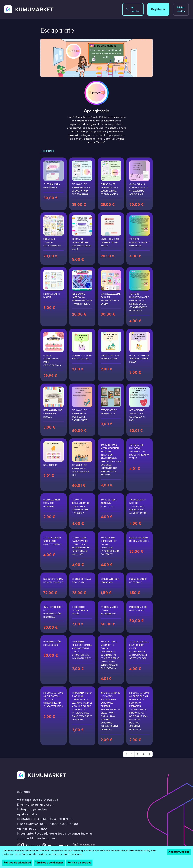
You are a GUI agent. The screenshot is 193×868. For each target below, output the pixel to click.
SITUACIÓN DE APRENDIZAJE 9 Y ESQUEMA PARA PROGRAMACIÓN (110, 189)
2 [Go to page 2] (138, 754)
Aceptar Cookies (179, 852)
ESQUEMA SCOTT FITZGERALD (138, 581)
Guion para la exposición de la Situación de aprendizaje (139, 189)
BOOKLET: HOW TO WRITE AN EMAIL (82, 357)
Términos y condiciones (49, 863)
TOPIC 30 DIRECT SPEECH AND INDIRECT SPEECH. (53, 541)
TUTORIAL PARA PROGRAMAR (52, 186)
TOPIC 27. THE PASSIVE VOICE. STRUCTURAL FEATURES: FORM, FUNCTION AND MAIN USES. (81, 546)
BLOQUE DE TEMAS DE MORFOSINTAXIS (53, 581)
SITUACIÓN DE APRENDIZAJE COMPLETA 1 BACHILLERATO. (80, 415)
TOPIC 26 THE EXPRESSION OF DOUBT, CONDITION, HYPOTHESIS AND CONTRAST (110, 546)
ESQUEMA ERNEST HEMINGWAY (110, 581)
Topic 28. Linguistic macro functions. (139, 242)
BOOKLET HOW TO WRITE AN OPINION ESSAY (139, 359)
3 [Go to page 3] (144, 754)
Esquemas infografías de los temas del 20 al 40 (82, 244)
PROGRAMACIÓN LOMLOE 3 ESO (52, 643)
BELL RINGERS (50, 465)
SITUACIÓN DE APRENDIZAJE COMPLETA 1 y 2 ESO (138, 415)
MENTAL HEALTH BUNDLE (52, 296)
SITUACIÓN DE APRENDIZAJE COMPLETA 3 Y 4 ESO (81, 470)
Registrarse (158, 9)
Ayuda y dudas (27, 814)
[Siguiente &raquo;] (150, 754)
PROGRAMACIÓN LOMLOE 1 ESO (138, 609)
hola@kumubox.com (40, 805)
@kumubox (40, 809)
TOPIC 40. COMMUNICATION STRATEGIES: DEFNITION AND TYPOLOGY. (81, 506)
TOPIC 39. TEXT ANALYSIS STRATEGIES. (109, 503)
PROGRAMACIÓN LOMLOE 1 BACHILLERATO (109, 610)
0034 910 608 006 (46, 800)
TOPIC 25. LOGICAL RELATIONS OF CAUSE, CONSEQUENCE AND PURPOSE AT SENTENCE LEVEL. (139, 650)
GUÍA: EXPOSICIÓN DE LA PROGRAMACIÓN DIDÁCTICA (53, 612)
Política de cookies (79, 863)
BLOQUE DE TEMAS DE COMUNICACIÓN (139, 539)
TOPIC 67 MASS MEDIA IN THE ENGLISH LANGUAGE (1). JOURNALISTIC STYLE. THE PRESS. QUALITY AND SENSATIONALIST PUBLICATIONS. (110, 655)
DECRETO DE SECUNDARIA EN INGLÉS (80, 610)
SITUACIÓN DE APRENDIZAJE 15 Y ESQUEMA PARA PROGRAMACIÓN (81, 189)
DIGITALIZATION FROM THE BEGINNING (52, 503)
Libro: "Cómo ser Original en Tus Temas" (110, 242)
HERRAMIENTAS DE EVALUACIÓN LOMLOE (53, 414)
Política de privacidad (17, 863)
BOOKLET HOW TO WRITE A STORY (110, 357)
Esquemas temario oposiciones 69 (52, 242)
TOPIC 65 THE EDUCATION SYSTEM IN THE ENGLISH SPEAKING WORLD (139, 451)
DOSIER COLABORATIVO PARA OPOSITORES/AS (52, 360)
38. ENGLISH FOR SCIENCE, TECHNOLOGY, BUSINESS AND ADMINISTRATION (138, 506)
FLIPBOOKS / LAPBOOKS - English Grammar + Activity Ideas (82, 299)
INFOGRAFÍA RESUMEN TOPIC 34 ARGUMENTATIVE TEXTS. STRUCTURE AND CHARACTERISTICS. (82, 650)
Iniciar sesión (181, 9)
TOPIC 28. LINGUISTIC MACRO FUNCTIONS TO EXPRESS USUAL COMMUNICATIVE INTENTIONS (139, 302)
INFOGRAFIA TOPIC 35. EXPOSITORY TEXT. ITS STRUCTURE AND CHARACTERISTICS (53, 700)
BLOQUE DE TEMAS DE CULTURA (82, 581)
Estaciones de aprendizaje (109, 412)
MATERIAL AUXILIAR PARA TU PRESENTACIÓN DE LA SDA (111, 299)
